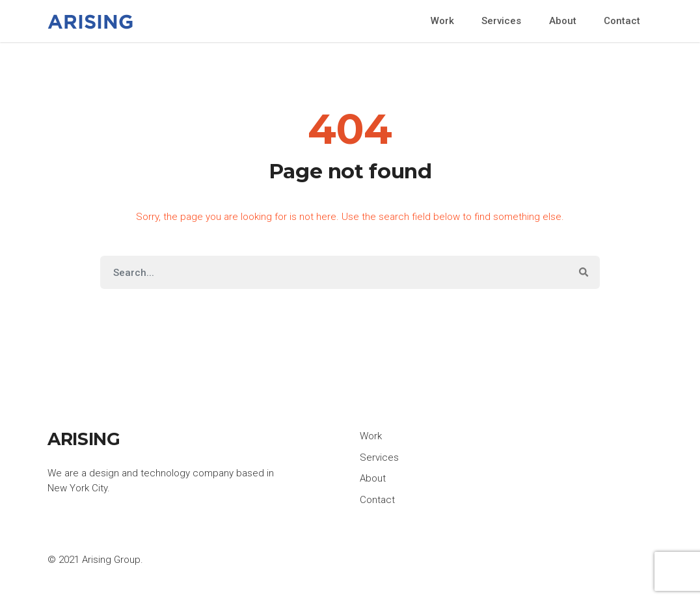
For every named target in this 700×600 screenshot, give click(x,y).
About (563, 21)
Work (442, 21)
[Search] (334, 272)
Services (501, 21)
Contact (622, 21)
